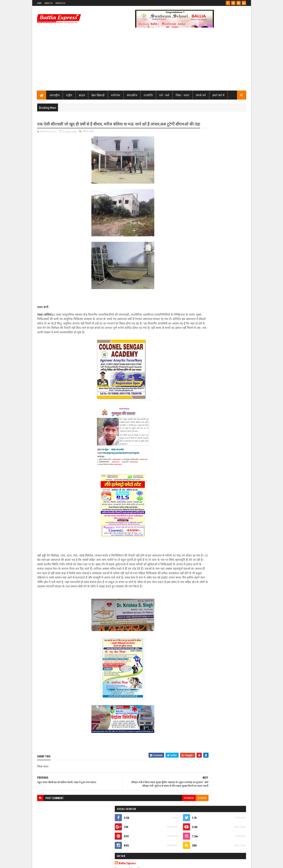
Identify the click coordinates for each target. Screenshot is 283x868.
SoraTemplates (51, 863)
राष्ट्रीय (69, 95)
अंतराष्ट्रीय (55, 95)
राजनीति (148, 95)
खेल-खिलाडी (98, 95)
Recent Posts (199, 265)
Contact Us (60, 3)
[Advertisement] (142, 61)
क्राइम (82, 95)
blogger (170, 822)
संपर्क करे (201, 95)
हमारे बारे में (218, 95)
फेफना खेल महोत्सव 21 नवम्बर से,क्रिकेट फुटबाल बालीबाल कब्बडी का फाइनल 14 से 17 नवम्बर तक (223, 217)
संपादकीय (132, 95)
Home (39, 3)
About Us (49, 3)
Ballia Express (196, 177)
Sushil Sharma (79, 863)
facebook (157, 822)
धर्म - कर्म (164, 95)
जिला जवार (88, 139)
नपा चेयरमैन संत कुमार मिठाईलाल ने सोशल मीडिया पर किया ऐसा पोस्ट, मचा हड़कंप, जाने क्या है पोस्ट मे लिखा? (223, 203)
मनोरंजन (116, 95)
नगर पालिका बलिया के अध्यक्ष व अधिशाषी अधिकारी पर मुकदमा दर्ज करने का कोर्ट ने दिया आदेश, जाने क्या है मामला (222, 252)
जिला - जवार (183, 95)
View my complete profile (196, 183)
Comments (230, 265)
